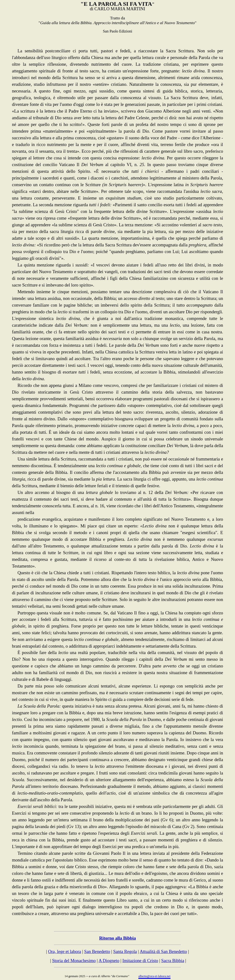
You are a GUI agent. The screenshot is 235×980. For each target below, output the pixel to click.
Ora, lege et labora (65, 951)
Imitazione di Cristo (140, 961)
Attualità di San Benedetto (163, 951)
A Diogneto (109, 961)
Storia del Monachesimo (74, 961)
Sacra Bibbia (173, 961)
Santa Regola (125, 951)
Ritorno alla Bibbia (117, 938)
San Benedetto (97, 951)
